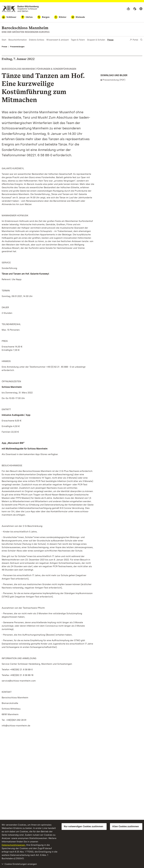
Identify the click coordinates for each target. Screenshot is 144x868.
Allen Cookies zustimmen (126, 826)
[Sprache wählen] (141, 9)
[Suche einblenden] (141, 40)
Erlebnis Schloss (37, 40)
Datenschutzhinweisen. (14, 845)
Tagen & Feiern (78, 40)
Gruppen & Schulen (96, 40)
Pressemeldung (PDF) (114, 80)
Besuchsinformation (18, 40)
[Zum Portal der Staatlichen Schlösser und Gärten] (20, 9)
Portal (134, 40)
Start (4, 40)
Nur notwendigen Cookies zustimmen (84, 826)
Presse (110, 40)
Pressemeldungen (17, 47)
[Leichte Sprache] (128, 9)
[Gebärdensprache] (135, 9)
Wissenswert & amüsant (58, 40)
